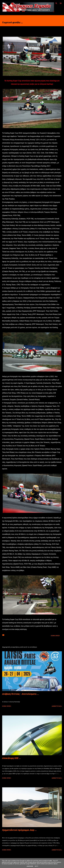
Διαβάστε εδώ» (57, 706)
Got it (36, 866)
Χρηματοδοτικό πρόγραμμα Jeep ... (19, 830)
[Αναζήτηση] (56, 3)
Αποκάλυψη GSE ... (11, 758)
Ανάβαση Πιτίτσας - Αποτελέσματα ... (21, 694)
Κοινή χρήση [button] (55, 636)
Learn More (30, 866)
